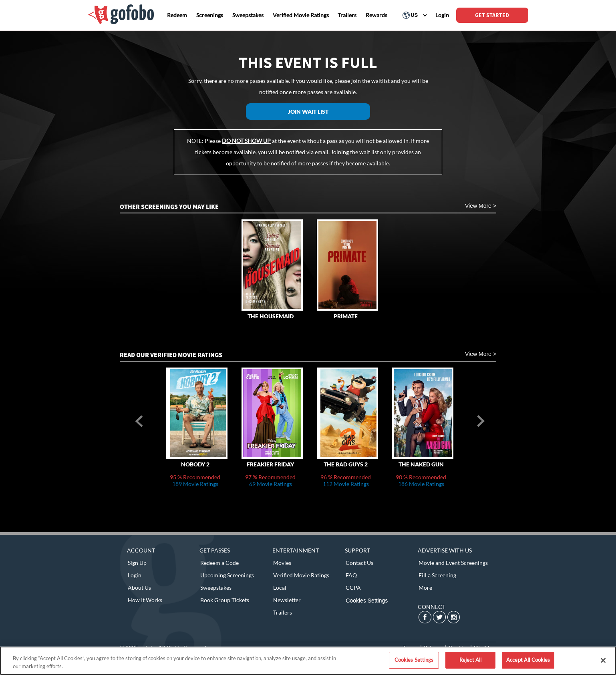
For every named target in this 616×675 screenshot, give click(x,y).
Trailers (283, 612)
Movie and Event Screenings (453, 563)
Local (280, 588)
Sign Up (137, 563)
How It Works (145, 600)
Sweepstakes (216, 588)
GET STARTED (492, 15)
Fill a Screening (437, 575)
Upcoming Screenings (227, 575)
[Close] (603, 660)
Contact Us (359, 563)
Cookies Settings (367, 601)
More (425, 588)
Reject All (470, 660)
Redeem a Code (219, 563)
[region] (308, 661)
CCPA (353, 588)
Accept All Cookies (528, 660)
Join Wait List (308, 111)
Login (135, 575)
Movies (282, 563)
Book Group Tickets (225, 600)
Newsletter (287, 600)
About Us (139, 588)
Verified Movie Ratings (301, 575)
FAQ (351, 575)
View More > (481, 206)
